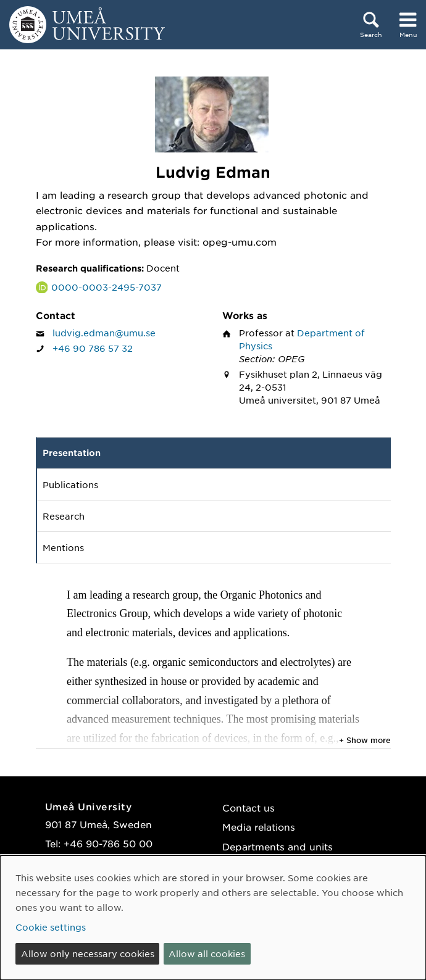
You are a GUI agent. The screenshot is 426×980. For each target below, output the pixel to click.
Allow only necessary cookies (88, 953)
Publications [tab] (70, 484)
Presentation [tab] (72, 453)
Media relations (259, 827)
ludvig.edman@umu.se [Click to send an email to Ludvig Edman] (104, 333)
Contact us (248, 808)
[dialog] (213, 918)
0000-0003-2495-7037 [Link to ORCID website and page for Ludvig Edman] (106, 287)
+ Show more (365, 740)
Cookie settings (51, 927)
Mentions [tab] (63, 547)
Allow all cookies (207, 953)
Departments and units (278, 846)
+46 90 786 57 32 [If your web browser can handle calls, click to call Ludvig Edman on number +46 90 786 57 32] (93, 348)
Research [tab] (64, 516)
